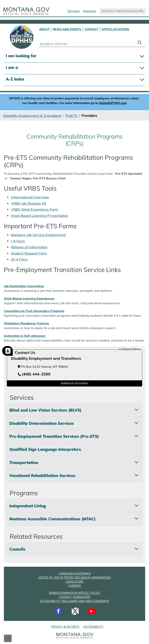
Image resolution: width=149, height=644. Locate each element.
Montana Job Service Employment (38, 235)
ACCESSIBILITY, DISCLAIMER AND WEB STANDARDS (75, 601)
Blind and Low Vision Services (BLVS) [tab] (45, 410)
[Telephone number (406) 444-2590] (34, 374)
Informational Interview (30, 197)
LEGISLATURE (74, 582)
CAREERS (75, 586)
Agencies (90, 11)
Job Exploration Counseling (24, 286)
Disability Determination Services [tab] (42, 423)
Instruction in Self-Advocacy (25, 336)
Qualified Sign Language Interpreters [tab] (45, 449)
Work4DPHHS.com (113, 103)
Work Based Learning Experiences (29, 298)
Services (74, 11)
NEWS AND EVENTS (67, 29)
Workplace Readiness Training (26, 323)
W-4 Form (19, 259)
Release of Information (29, 247)
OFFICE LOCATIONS (115, 29)
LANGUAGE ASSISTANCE (74, 574)
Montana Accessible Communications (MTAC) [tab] (52, 519)
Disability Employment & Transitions (32, 116)
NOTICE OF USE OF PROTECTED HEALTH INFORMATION (75, 578)
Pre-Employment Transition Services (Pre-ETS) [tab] (54, 436)
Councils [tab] (17, 549)
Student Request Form (29, 253)
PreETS (71, 116)
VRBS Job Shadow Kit (28, 203)
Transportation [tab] (24, 463)
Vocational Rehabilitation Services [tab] (42, 476)
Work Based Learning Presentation (39, 216)
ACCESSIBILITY (93, 627)
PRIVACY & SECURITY (65, 627)
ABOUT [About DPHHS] (44, 29)
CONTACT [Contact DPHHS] (91, 29)
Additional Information (74, 383)
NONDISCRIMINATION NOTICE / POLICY (75, 593)
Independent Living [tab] (28, 506)
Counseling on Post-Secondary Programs (34, 311)
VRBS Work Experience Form (35, 209)
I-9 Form (18, 241)
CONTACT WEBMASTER (75, 597)
